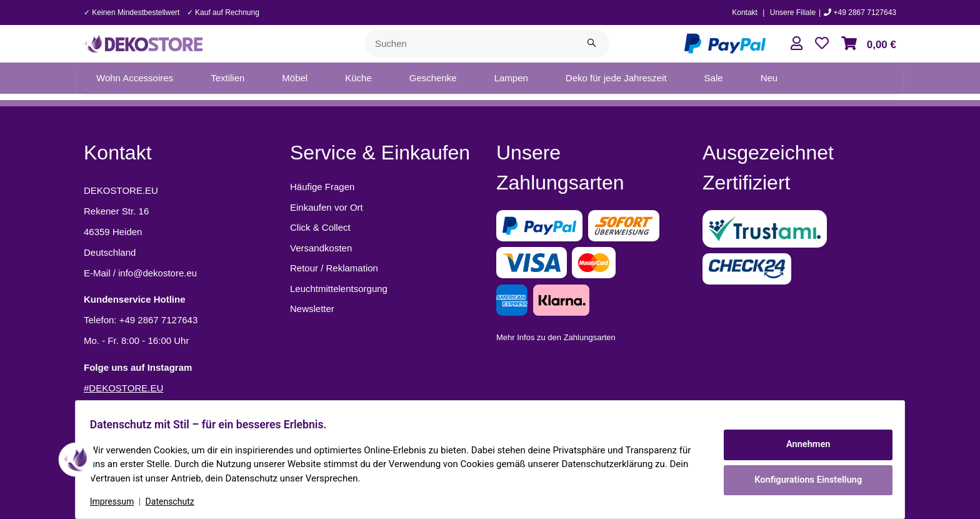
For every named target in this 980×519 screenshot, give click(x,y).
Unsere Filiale (793, 13)
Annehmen (802, 446)
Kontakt (745, 13)
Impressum (117, 501)
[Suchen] (470, 43)
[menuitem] (135, 78)
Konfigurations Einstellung (802, 478)
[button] (797, 43)
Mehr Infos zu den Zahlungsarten (556, 337)
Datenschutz (176, 501)
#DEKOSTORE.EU (123, 388)
